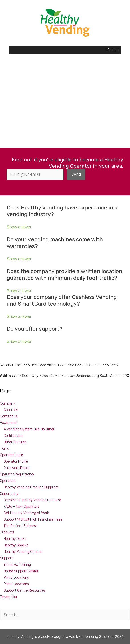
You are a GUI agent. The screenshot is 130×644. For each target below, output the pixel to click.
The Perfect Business (21, 526)
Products (7, 532)
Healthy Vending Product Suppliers (31, 487)
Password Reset (17, 468)
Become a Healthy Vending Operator (32, 500)
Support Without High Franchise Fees (33, 519)
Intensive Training (17, 565)
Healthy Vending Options (23, 552)
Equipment (8, 423)
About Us (11, 410)
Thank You (8, 597)
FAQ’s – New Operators (21, 506)
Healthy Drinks (15, 539)
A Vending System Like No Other (29, 429)
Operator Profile (16, 461)
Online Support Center (21, 571)
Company (8, 403)
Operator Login (12, 455)
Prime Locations (16, 577)
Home (5, 448)
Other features (15, 442)
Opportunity (9, 494)
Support (6, 558)
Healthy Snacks (16, 545)
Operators (8, 481)
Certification (13, 436)
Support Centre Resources (25, 590)
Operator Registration (17, 474)
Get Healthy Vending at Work (26, 513)
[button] (109, 50)
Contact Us (9, 416)
